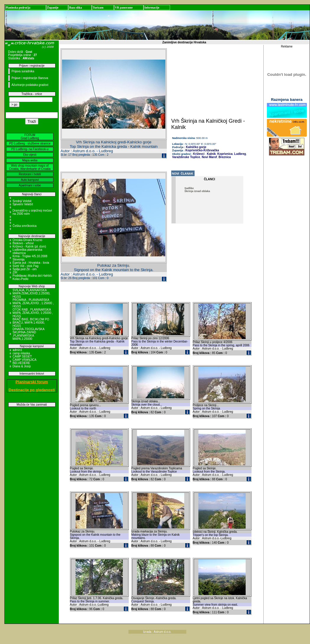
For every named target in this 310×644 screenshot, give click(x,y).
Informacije (152, 8)
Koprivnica (224, 154)
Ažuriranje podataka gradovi (30, 85)
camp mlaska (21, 353)
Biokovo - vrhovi (23, 243)
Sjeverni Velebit (23, 204)
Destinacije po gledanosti (32, 390)
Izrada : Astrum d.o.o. (157, 632)
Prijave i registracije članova (30, 78)
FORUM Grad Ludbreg (30, 137)
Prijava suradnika (23, 71)
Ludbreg (240, 154)
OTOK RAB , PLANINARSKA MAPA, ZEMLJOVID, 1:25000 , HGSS (33, 313)
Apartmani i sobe (30, 185)
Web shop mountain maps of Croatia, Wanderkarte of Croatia (30, 167)
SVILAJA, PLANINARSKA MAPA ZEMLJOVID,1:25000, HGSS (32, 293)
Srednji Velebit (22, 201)
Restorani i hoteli (30, 174)
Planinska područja (18, 8)
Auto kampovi (30, 180)
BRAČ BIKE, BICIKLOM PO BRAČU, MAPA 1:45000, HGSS (31, 323)
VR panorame (124, 8)
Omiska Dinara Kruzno (28, 240)
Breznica (224, 157)
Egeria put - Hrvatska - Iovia (31, 263)
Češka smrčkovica (25, 226)
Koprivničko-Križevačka (202, 150)
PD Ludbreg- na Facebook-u (30, 149)
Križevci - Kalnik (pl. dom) (29, 246)
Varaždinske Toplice (186, 157)
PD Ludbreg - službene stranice (30, 144)
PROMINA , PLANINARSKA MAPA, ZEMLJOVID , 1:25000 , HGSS (33, 303)
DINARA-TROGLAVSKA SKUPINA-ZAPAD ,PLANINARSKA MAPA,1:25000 (29, 334)
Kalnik (211, 154)
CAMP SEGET (22, 357)
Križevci (199, 154)
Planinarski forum (32, 382)
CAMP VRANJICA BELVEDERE (25, 361)
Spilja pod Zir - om (25, 269)
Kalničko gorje (196, 147)
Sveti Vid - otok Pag (26, 266)
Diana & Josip (22, 366)
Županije (53, 8)
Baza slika (76, 8)
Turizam (98, 8)
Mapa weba (30, 160)
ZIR (15, 272)
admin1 (18, 350)
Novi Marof (209, 157)
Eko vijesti (30, 155)
